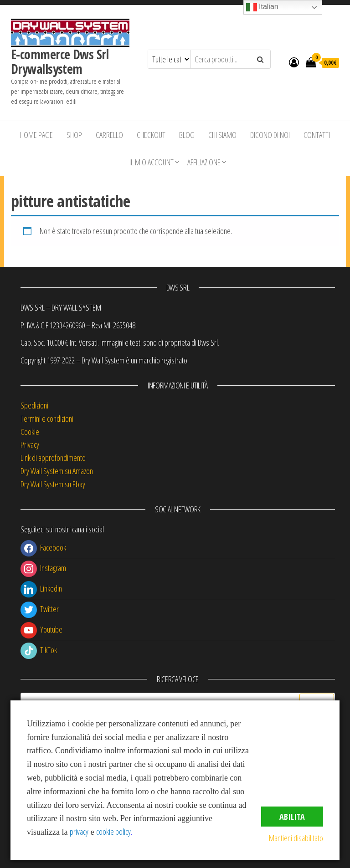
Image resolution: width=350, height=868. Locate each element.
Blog (187, 135)
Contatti (317, 135)
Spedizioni (34, 405)
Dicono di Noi (270, 135)
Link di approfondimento (53, 458)
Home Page (36, 135)
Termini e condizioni (47, 419)
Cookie (30, 432)
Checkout (151, 135)
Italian (262, 7)
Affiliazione (204, 162)
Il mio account (152, 162)
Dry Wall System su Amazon (57, 471)
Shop (74, 135)
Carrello (109, 135)
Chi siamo (222, 135)
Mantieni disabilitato (296, 838)
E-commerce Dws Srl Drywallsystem (60, 61)
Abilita (292, 817)
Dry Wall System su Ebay (53, 484)
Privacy (30, 444)
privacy (79, 832)
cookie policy (113, 832)
